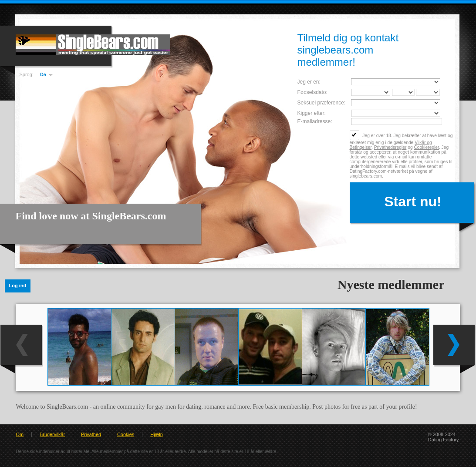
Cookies (126, 434)
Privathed (91, 434)
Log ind (18, 286)
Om (20, 434)
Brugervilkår (52, 434)
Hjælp (156, 434)
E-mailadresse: (315, 121)
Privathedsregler (390, 147)
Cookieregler (426, 147)
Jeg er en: (309, 82)
